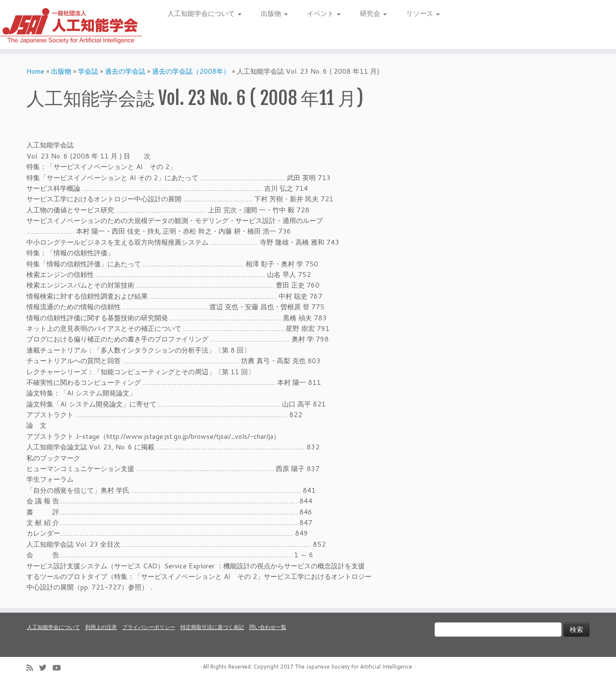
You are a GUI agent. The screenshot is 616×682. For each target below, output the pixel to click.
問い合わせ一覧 (268, 627)
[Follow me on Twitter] (46, 668)
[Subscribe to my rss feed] (33, 668)
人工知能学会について (205, 13)
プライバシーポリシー (149, 627)
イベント (324, 13)
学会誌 (88, 71)
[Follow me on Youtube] (60, 668)
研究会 (373, 13)
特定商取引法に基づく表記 (212, 627)
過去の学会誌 (125, 71)
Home (35, 71)
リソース (423, 13)
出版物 (274, 13)
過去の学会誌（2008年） (191, 71)
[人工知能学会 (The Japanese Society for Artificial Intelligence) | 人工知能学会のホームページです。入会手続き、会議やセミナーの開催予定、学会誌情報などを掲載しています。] (71, 25)
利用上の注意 (101, 627)
